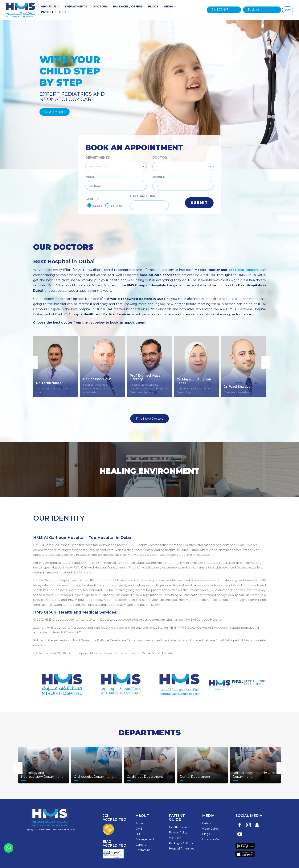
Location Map (211, 839)
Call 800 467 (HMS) (220, 10)
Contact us (143, 850)
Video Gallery (211, 829)
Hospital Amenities (182, 849)
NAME (90, 177)
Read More (55, 112)
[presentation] (33, 363)
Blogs (153, 6)
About (140, 823)
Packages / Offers (128, 6)
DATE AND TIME (143, 196)
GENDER (92, 199)
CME (139, 829)
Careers (141, 845)
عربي (288, 9)
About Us (49, 6)
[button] (22, 94)
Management (145, 839)
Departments (76, 6)
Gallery (207, 823)
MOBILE (159, 177)
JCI (138, 834)
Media (169, 6)
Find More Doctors (150, 419)
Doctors (100, 6)
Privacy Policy (178, 832)
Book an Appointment (257, 10)
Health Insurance (180, 827)
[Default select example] (116, 166)
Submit (199, 203)
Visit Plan (175, 838)
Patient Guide (53, 12)
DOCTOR (160, 158)
